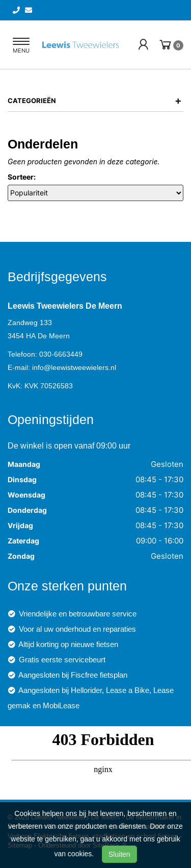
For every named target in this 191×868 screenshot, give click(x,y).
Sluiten (119, 854)
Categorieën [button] (95, 101)
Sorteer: (22, 177)
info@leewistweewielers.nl (74, 367)
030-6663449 (61, 354)
